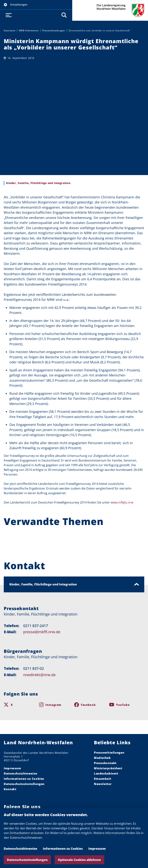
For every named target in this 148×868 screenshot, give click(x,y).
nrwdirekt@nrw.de (39, 675)
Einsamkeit (103, 779)
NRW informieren (29, 31)
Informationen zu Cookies (63, 849)
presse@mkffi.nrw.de (42, 632)
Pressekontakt (105, 763)
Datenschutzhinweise (20, 849)
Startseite (10, 31)
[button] (36, 5)
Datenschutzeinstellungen (27, 860)
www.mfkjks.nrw (122, 502)
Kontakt (10, 789)
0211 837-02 (33, 668)
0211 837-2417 (36, 626)
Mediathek (102, 758)
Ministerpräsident (108, 768)
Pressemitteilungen (54, 31)
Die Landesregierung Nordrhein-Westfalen (110, 10)
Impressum (97, 849)
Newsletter (103, 784)
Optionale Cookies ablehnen (79, 860)
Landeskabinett (106, 773)
